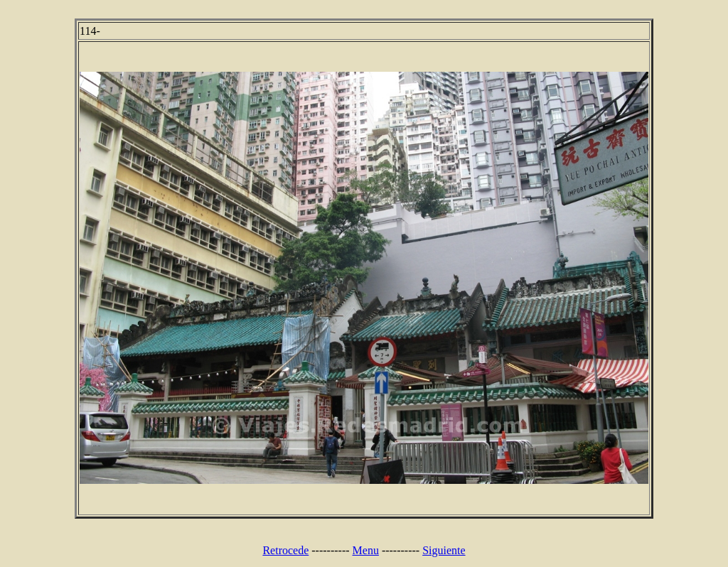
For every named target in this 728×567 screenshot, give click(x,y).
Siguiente (444, 550)
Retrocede (285, 550)
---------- (330, 550)
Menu (366, 550)
